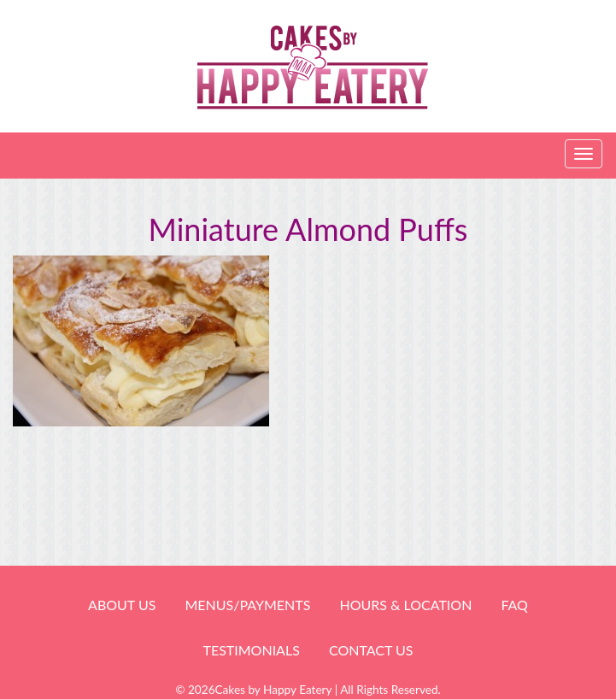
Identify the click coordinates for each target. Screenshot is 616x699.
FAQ (514, 605)
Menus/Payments (247, 605)
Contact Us (371, 650)
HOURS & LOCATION (405, 605)
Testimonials (251, 650)
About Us (122, 605)
